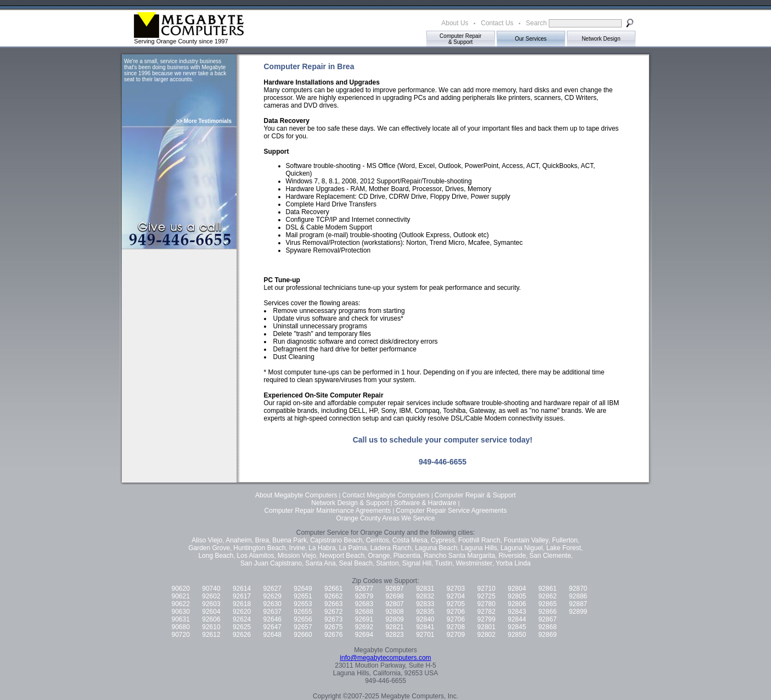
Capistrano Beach (336, 540)
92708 (456, 627)
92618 (242, 604)
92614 (242, 589)
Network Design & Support (350, 503)
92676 (333, 635)
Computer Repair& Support (460, 39)
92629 (272, 596)
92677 (364, 589)
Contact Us (497, 23)
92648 (272, 635)
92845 (517, 627)
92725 (486, 596)
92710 (486, 589)
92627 (272, 589)
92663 (333, 604)
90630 (181, 612)
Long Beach (216, 556)
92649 (303, 589)
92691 (364, 619)
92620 (242, 612)
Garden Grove (209, 548)
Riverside (512, 556)
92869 (547, 635)
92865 (547, 604)
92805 (517, 596)
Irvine (297, 548)
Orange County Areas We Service (386, 518)
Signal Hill (417, 563)
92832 (425, 596)
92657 (303, 627)
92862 (547, 596)
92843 (517, 612)
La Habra (322, 548)
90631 (181, 619)
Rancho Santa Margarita (459, 556)
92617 (242, 596)
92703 (456, 589)
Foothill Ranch (479, 540)
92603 (211, 604)
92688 (364, 612)
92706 (456, 612)
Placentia (407, 556)
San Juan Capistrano (271, 563)
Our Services (531, 39)
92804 (517, 589)
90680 (181, 627)
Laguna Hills (479, 548)
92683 (364, 604)
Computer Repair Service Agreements (451, 511)
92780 (486, 604)
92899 (578, 612)
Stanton (387, 563)
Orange (379, 556)
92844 (517, 619)
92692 (364, 627)
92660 (303, 635)
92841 (425, 627)
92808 (394, 612)
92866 (547, 612)
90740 (211, 589)
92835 (425, 612)
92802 (486, 635)
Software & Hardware (425, 503)
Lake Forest (563, 548)
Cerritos (378, 540)
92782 (486, 612)
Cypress (443, 540)
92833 (425, 604)
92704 (456, 596)
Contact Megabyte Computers (386, 495)
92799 (486, 619)
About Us (455, 23)
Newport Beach (342, 556)
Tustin (443, 563)
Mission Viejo (297, 556)
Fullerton (565, 540)
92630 (272, 604)
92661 (333, 589)
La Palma (353, 548)
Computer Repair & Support (475, 495)
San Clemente (550, 556)
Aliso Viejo (207, 540)
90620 (181, 589)
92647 (272, 627)
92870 (578, 589)
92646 (272, 619)
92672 (333, 612)
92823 (394, 635)
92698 (394, 596)
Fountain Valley (526, 540)
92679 (364, 596)
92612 (211, 635)
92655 (303, 612)
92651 (303, 596)
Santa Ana (320, 563)
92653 (303, 604)
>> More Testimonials (204, 121)
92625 (242, 627)
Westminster (474, 563)
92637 (272, 612)
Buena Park (289, 540)
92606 (211, 619)
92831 (425, 589)
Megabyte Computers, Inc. (420, 696)
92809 (394, 619)
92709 (456, 635)
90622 (181, 604)
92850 (517, 635)
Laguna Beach (436, 548)
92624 (242, 619)
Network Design (601, 39)
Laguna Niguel (522, 548)
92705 (456, 604)
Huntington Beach (259, 548)
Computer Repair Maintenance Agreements (328, 511)
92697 (394, 589)
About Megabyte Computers (296, 495)
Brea (262, 540)
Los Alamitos (256, 556)
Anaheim (238, 540)
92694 (364, 635)
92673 (333, 619)
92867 (547, 619)
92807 (394, 604)
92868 (547, 627)
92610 (211, 627)
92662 (333, 596)
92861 (547, 589)
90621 (181, 596)
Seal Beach (356, 563)
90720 (181, 635)
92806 (517, 604)
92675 (333, 627)
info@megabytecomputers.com (385, 658)
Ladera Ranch (391, 548)
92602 (211, 596)
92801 (486, 627)
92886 (578, 596)
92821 (394, 627)
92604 (211, 612)
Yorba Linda (513, 563)
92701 (425, 635)
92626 (242, 635)
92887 (578, 604)
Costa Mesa (410, 540)
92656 (303, 619)
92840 (425, 619)
